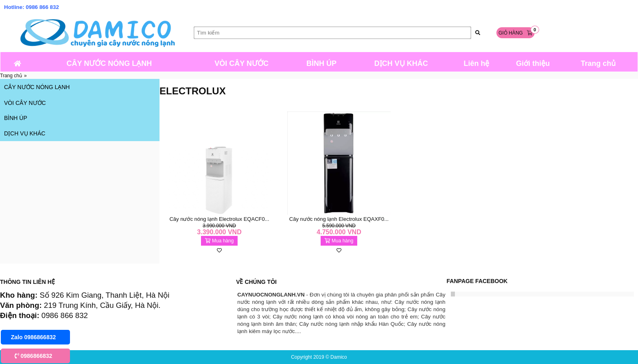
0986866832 (34, 356)
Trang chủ (11, 76)
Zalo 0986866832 (34, 337)
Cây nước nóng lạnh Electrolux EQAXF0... (339, 219)
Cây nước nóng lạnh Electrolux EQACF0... (219, 219)
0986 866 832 (42, 7)
